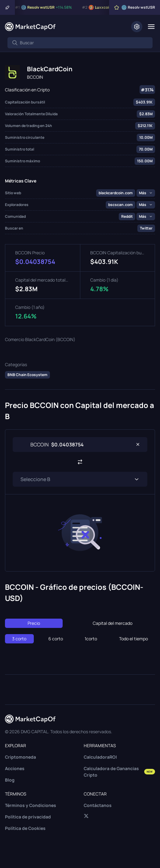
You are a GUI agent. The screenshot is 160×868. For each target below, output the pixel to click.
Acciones (15, 768)
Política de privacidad (28, 817)
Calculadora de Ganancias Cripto (119, 772)
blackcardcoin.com (116, 193)
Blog (10, 780)
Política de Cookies (25, 828)
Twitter (146, 228)
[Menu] (151, 27)
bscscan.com (120, 205)
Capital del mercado (113, 623)
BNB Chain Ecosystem (27, 375)
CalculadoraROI (100, 757)
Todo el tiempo (133, 639)
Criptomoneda (20, 757)
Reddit (127, 216)
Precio (34, 623)
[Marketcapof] (30, 27)
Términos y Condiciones (31, 805)
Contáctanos (98, 805)
